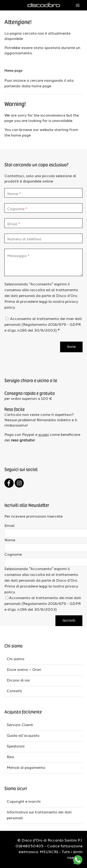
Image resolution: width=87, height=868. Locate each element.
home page (41, 86)
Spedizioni (16, 747)
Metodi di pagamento (26, 768)
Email (10, 526)
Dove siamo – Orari (24, 670)
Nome (10, 540)
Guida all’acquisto (23, 736)
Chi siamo (16, 659)
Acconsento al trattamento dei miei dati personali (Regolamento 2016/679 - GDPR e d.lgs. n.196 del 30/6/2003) (43, 325)
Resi (10, 757)
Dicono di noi (18, 681)
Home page (13, 70)
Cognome (13, 555)
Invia (71, 347)
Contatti (14, 691)
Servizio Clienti (20, 725)
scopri (44, 435)
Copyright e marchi (24, 802)
